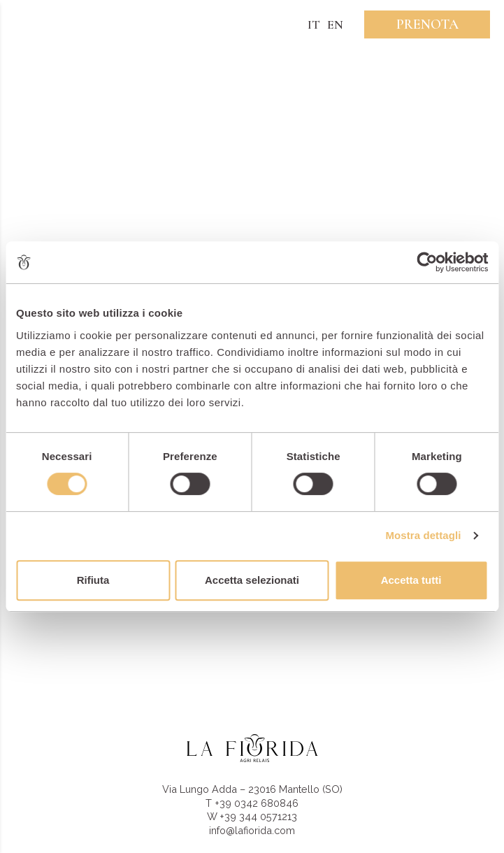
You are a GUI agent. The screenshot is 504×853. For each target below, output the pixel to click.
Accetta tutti (411, 580)
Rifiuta (93, 580)
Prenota (427, 24)
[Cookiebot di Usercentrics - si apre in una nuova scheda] (427, 262)
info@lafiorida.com (252, 830)
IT (314, 24)
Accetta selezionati (252, 580)
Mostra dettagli (423, 535)
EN (335, 24)
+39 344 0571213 (258, 816)
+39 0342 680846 (257, 803)
